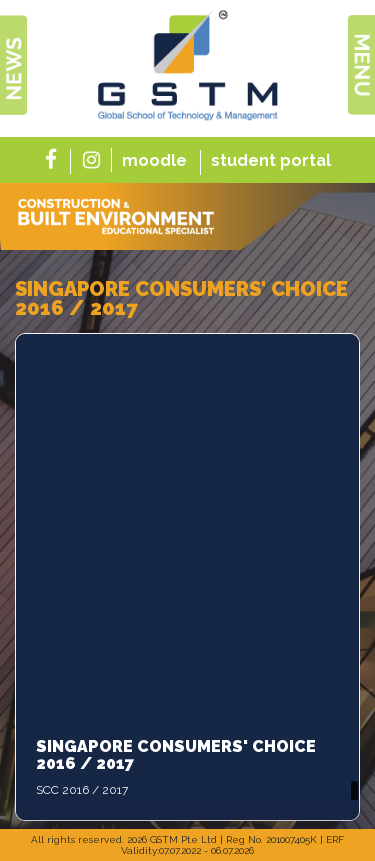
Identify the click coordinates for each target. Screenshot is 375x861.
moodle (154, 160)
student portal (271, 160)
